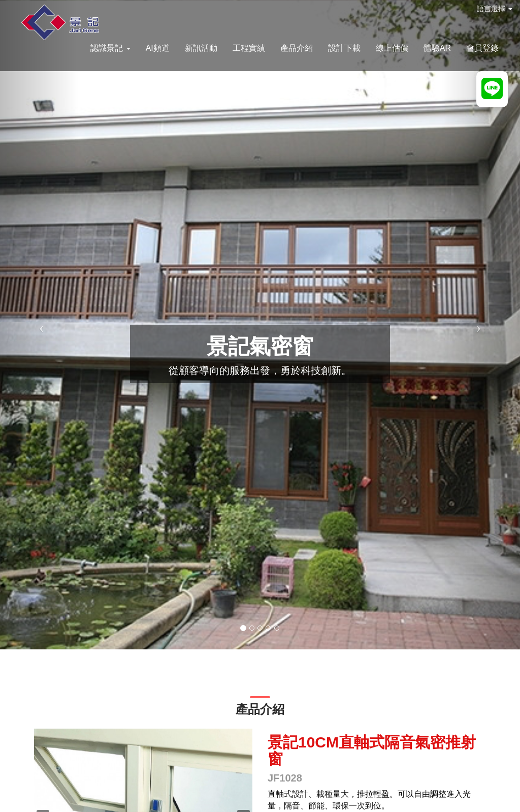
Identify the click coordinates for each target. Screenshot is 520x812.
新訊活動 (201, 48)
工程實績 (249, 48)
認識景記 (110, 48)
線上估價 (392, 48)
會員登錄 (482, 48)
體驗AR (437, 48)
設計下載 (344, 48)
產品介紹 (297, 48)
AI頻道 (158, 48)
